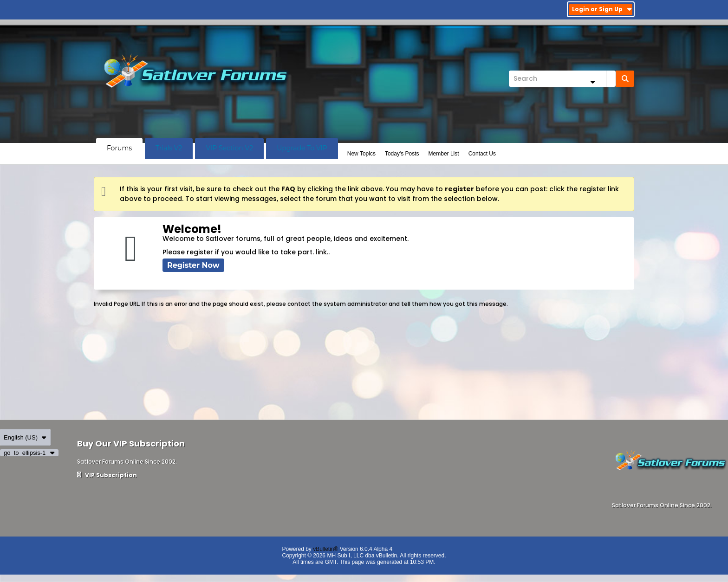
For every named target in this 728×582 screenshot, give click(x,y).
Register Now (193, 265)
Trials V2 (169, 148)
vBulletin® (325, 549)
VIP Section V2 (229, 148)
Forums (119, 148)
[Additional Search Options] (592, 82)
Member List (444, 154)
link (321, 252)
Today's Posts (402, 154)
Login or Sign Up (602, 9)
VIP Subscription (107, 475)
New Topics (361, 154)
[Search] (562, 79)
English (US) (25, 437)
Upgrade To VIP (302, 148)
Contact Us (482, 154)
